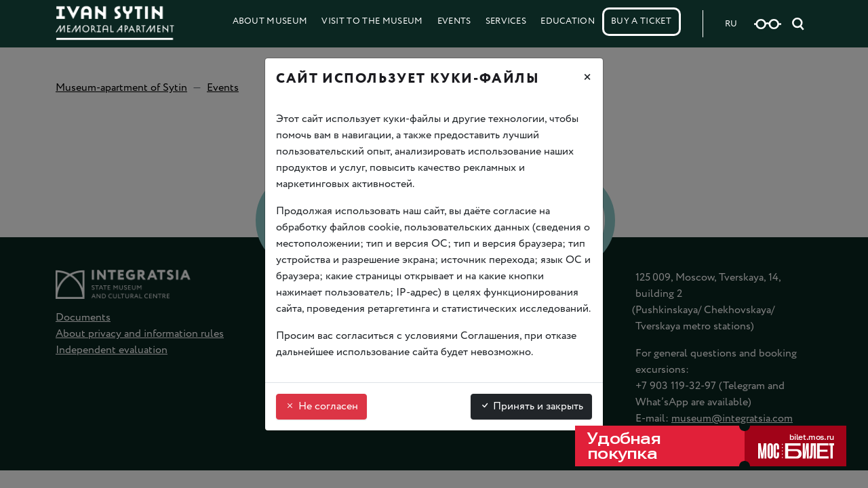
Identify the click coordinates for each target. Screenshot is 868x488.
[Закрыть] (587, 79)
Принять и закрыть (531, 406)
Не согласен (321, 406)
